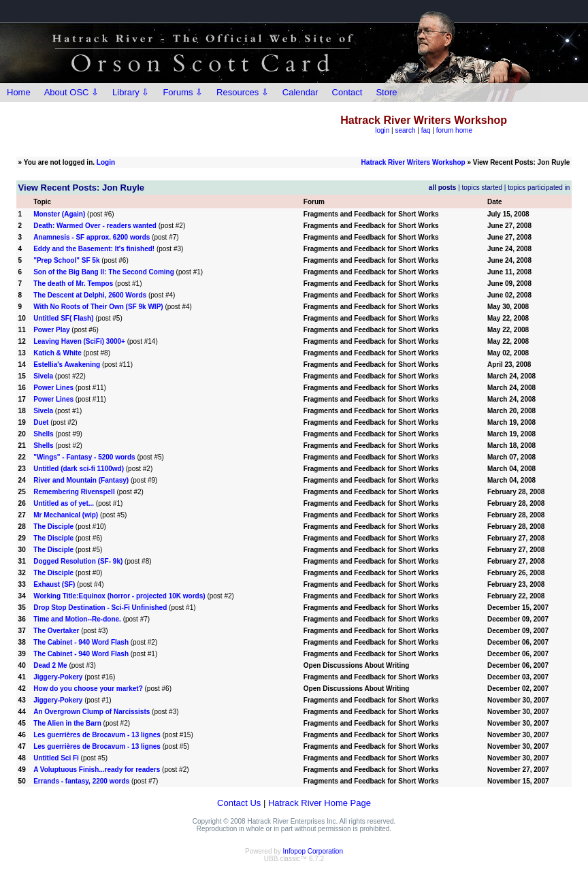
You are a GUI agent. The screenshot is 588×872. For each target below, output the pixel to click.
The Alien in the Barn (67, 723)
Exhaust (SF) (54, 584)
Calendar (300, 92)
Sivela (43, 376)
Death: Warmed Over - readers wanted (95, 226)
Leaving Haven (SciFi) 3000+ (79, 341)
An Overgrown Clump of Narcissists (92, 712)
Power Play (51, 330)
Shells (43, 434)
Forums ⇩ (183, 92)
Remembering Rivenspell (74, 492)
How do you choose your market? (88, 689)
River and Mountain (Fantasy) (81, 480)
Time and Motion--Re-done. (77, 619)
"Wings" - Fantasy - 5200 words (85, 457)
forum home (454, 130)
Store (386, 92)
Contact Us (239, 803)
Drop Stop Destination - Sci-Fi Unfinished (100, 608)
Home (19, 92)
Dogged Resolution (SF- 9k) (78, 561)
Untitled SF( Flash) (63, 318)
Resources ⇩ (243, 92)
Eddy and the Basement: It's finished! (94, 249)
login (382, 130)
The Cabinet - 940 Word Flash (81, 642)
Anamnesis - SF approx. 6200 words (92, 237)
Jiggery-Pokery (58, 677)
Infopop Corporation (313, 851)
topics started (482, 188)
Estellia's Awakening (67, 365)
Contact (347, 92)
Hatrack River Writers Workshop (413, 162)
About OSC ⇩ (71, 92)
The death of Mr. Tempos (73, 284)
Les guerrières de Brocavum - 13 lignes (97, 735)
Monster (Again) (59, 214)
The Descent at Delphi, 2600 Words (90, 295)
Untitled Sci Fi (56, 758)
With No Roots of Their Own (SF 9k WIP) (98, 307)
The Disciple (53, 527)
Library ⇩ (131, 92)
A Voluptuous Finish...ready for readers (97, 770)
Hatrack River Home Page (320, 803)
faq (426, 130)
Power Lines (53, 388)
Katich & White (58, 353)
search (406, 130)
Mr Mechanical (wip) (66, 515)
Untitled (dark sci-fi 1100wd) (79, 469)
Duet (41, 422)
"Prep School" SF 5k (66, 260)
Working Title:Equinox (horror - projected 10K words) (119, 596)
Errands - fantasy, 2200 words (81, 781)
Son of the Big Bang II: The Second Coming (104, 272)
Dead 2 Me (50, 665)
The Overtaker (56, 631)
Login (106, 162)
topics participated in (539, 188)
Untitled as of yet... (64, 503)
